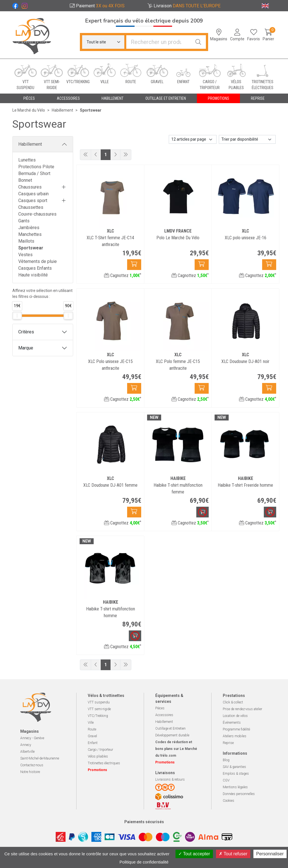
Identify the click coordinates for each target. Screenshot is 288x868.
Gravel (92, 736)
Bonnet (25, 180)
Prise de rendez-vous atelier (242, 709)
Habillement (30, 144)
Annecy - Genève (32, 738)
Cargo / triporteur (100, 750)
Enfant (93, 743)
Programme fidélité (236, 729)
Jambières (29, 228)
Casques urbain (33, 194)
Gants (24, 221)
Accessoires (164, 715)
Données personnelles (239, 794)
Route (92, 729)
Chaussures (30, 187)
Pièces (160, 708)
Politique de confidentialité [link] (144, 862)
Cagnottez (123, 275)
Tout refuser (233, 854)
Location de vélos (235, 716)
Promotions (219, 98)
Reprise (228, 743)
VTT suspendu (99, 702)
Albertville (27, 752)
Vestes (25, 255)
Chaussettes (31, 207)
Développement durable (172, 735)
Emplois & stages (236, 774)
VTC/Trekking (98, 716)
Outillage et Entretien (170, 728)
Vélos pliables (98, 756)
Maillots (26, 241)
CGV (226, 780)
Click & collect (233, 702)
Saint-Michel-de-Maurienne (40, 758)
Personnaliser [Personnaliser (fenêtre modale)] (270, 854)
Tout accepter (194, 854)
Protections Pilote (36, 167)
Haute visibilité (33, 275)
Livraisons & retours (170, 780)
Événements (232, 723)
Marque (26, 348)
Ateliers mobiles (235, 736)
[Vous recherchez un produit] (159, 42)
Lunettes (27, 160)
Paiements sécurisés (144, 822)
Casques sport (33, 201)
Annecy (26, 745)
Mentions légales (235, 787)
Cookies (229, 801)
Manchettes (30, 234)
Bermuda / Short (34, 173)
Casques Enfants (35, 268)
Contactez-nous (32, 765)
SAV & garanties (234, 767)
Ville (91, 723)
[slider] (17, 316)
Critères (26, 332)
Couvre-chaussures (37, 214)
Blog (226, 760)
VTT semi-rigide (99, 709)
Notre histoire (30, 772)
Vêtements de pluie (38, 261)
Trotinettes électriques (104, 763)
